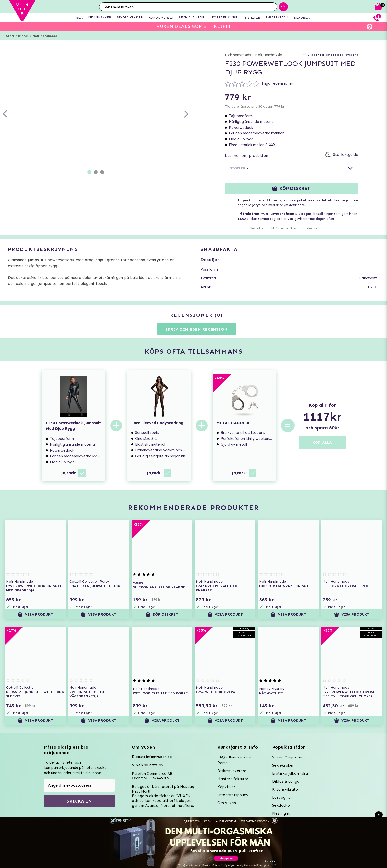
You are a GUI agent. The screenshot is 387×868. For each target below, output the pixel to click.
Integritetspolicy (233, 795)
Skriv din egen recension (196, 329)
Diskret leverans (232, 771)
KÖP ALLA (322, 442)
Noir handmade (45, 36)
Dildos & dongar (287, 781)
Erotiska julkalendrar (291, 773)
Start (10, 36)
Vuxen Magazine (287, 757)
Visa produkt (35, 614)
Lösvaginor (282, 797)
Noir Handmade (269, 55)
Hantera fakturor (233, 779)
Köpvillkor (226, 787)
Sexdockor (282, 805)
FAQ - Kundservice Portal (234, 760)
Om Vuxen (227, 803)
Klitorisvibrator (286, 789)
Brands (23, 36)
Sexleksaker (283, 765)
